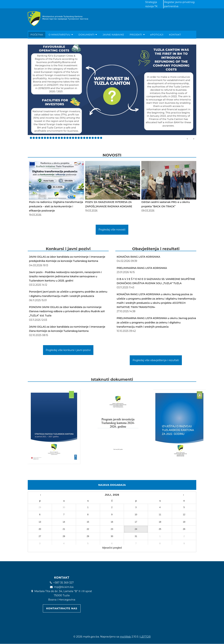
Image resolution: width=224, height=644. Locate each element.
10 (56, 138)
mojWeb (125, 637)
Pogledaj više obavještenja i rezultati (156, 360)
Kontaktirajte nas (62, 608)
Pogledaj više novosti (112, 230)
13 (65, 138)
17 (76, 138)
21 (87, 138)
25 (98, 138)
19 (81, 138)
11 (59, 138)
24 (95, 138)
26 (101, 138)
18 (79, 138)
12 (62, 138)
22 (90, 138)
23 (93, 138)
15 (70, 138)
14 (67, 138)
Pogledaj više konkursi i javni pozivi (68, 350)
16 (73, 138)
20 (84, 138)
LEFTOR (145, 637)
